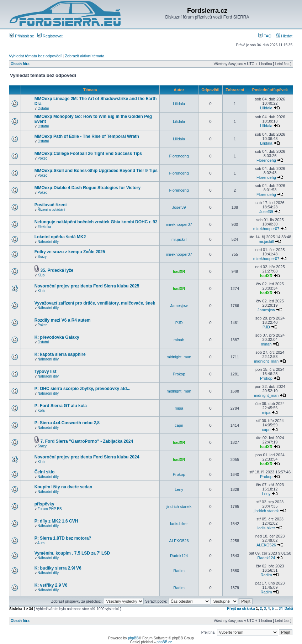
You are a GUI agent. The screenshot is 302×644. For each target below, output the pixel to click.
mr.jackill (179, 239)
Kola (41, 411)
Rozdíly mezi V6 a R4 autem (63, 320)
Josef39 (179, 207)
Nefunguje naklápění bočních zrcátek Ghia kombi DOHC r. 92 (96, 222)
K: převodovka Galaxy (57, 337)
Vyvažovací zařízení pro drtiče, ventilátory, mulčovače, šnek (95, 303)
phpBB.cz (164, 642)
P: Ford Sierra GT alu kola (61, 406)
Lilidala (179, 104)
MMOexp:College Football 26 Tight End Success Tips (88, 154)
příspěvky (44, 504)
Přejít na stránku (241, 609)
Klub (41, 275)
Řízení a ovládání (51, 210)
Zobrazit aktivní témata (84, 56)
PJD (179, 323)
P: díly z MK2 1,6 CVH (56, 521)
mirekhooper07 (179, 224)
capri (179, 425)
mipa (179, 408)
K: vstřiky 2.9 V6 (51, 585)
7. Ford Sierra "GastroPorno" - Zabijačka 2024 (87, 441)
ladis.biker (179, 524)
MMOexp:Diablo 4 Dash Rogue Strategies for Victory (88, 188)
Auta (41, 543)
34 (280, 609)
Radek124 (179, 556)
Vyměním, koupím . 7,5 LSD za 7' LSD (72, 553)
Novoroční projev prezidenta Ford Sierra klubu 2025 (87, 286)
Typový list (46, 372)
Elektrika (44, 227)
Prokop (179, 374)
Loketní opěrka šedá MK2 (60, 237)
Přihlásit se (22, 36)
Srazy (42, 257)
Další (289, 609)
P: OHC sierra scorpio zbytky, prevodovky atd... (83, 389)
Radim (179, 571)
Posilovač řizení (51, 205)
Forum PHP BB (49, 509)
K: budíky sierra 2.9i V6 (58, 568)
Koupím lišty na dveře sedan (63, 487)
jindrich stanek (179, 507)
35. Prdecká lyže (57, 270)
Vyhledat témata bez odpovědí (35, 56)
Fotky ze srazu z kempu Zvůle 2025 (70, 252)
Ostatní (43, 108)
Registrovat (50, 36)
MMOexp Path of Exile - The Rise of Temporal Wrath (87, 136)
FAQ (265, 36)
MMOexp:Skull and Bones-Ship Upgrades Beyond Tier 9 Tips (96, 171)
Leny (179, 489)
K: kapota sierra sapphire (60, 354)
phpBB (133, 638)
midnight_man (179, 357)
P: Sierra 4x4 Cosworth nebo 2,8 (67, 423)
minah (179, 340)
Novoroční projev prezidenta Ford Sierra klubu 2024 (87, 457)
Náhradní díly (48, 242)
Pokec (42, 158)
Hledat (284, 36)
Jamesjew (179, 306)
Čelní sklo (45, 472)
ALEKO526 (179, 541)
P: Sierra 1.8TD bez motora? (63, 538)
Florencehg (179, 156)
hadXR (179, 271)
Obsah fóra (20, 64)
